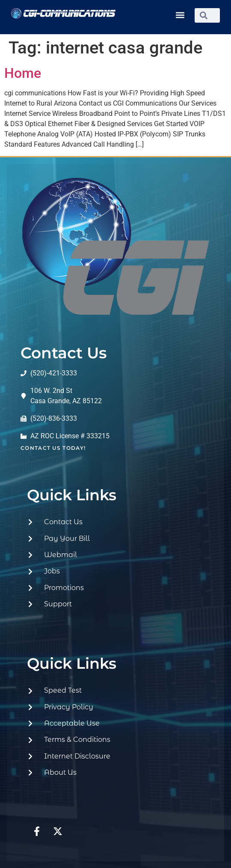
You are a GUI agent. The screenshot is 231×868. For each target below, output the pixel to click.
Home (23, 73)
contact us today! (53, 448)
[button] (180, 15)
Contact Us (64, 353)
